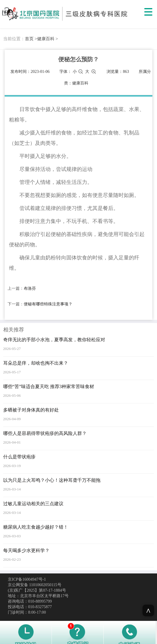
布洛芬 (30, 288)
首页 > (31, 39)
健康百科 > (48, 39)
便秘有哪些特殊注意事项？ (48, 304)
